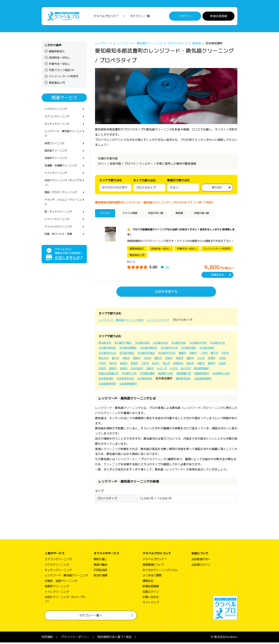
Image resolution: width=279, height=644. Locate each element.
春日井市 (139, 360)
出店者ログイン (201, 566)
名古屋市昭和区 (129, 349)
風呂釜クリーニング (57, 156)
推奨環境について (153, 566)
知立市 (220, 365)
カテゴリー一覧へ (91, 617)
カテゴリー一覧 (140, 17)
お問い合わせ (151, 599)
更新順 (187, 215)
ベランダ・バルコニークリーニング (63, 211)
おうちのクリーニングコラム (160, 572)
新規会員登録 (219, 17)
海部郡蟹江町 (127, 380)
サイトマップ (151, 604)
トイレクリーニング (57, 180)
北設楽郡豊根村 (216, 385)
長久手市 (131, 375)
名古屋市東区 (148, 344)
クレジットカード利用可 (64, 78)
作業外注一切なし (60, 65)
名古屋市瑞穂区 (152, 349)
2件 (167, 269)
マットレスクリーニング (60, 238)
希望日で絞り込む (178, 182)
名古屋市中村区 (210, 344)
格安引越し (100, 561)
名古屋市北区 (168, 344)
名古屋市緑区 (151, 354)
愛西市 (176, 370)
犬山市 (115, 365)
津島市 (164, 360)
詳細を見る (217, 276)
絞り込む (217, 189)
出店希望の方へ (201, 561)
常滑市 (126, 365)
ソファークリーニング (59, 230)
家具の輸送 (100, 566)
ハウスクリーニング (57, 111)
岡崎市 (225, 354)
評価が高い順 (212, 215)
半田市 (126, 360)
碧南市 (176, 360)
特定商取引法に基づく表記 (115, 638)
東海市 (185, 365)
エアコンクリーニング (59, 119)
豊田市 (200, 360)
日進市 (153, 370)
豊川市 (153, 360)
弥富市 (217, 370)
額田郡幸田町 (148, 385)
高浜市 (117, 370)
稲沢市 (162, 365)
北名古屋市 (202, 370)
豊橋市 (213, 354)
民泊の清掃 (100, 577)
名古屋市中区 (107, 349)
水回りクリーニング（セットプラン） (63, 190)
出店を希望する (166, 293)
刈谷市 (188, 360)
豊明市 (141, 370)
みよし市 (104, 375)
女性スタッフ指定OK (62, 72)
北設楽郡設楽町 (169, 385)
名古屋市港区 (220, 349)
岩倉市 (129, 370)
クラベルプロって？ (106, 17)
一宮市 (103, 360)
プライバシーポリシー (75, 638)
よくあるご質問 (152, 577)
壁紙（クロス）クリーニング (63, 201)
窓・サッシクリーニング (60, 222)
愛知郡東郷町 (148, 375)
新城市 (173, 365)
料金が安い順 (162, 215)
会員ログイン (151, 593)
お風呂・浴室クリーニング (61, 582)
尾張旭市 (104, 370)
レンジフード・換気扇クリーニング (63, 137)
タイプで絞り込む (144, 183)
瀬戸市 (115, 360)
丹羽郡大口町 (194, 375)
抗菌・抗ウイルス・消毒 (60, 246)
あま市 (117, 375)
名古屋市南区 (107, 354)
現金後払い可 (57, 84)
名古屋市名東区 (172, 354)
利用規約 (47, 638)
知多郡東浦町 (191, 380)
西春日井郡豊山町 (171, 375)
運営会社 (148, 582)
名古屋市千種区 (126, 344)
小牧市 (150, 365)
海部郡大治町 (107, 380)
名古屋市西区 (188, 344)
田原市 (164, 370)
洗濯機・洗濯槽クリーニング (63, 172)
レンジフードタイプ (166, 321)
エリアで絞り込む (111, 182)
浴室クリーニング (56, 148)
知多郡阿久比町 (169, 380)
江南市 (138, 365)
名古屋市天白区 (195, 354)
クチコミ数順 (133, 215)
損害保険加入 (57, 53)
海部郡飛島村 (148, 380)
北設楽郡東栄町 (193, 385)
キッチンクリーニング (59, 127)
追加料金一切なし (60, 59)
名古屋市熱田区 (175, 349)
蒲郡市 (103, 365)
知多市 (209, 365)
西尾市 (223, 360)
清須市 (188, 370)
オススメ (106, 215)
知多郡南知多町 (213, 380)
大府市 (197, 365)
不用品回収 (100, 572)
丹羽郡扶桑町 (215, 375)
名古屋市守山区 (129, 354)
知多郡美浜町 (107, 385)
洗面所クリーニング (57, 164)
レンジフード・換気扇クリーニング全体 (124, 321)
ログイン (185, 17)
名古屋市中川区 (198, 349)
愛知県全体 (106, 344)
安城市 (211, 360)
